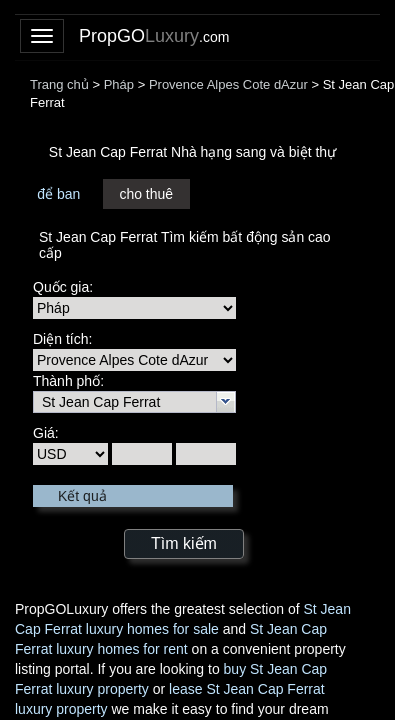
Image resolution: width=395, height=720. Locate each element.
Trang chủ (59, 84)
